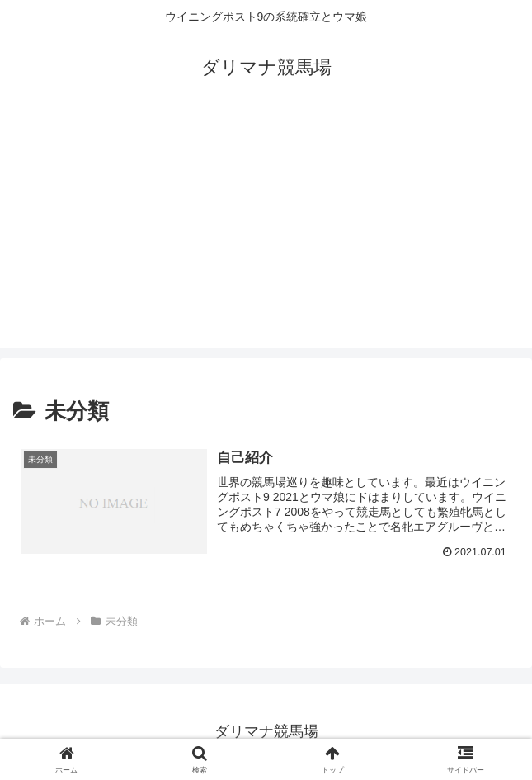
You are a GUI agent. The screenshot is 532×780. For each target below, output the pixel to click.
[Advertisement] (266, 233)
